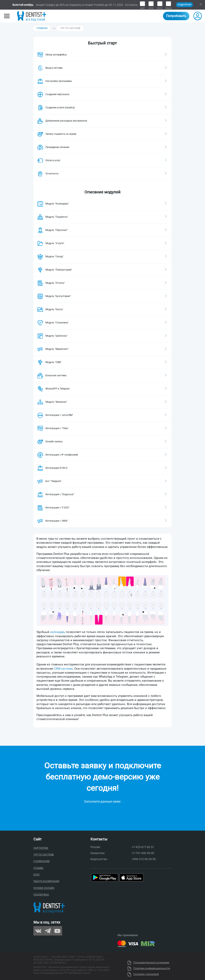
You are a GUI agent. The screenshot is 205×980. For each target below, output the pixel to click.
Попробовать (176, 16)
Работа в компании (46, 881)
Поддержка (41, 895)
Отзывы (38, 868)
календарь (58, 632)
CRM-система (63, 669)
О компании (42, 861)
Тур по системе (44, 855)
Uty (129, 957)
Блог (37, 875)
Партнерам (41, 848)
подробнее (184, 4)
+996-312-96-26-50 (144, 859)
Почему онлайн (44, 888)
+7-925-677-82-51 (143, 847)
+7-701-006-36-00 (143, 853)
